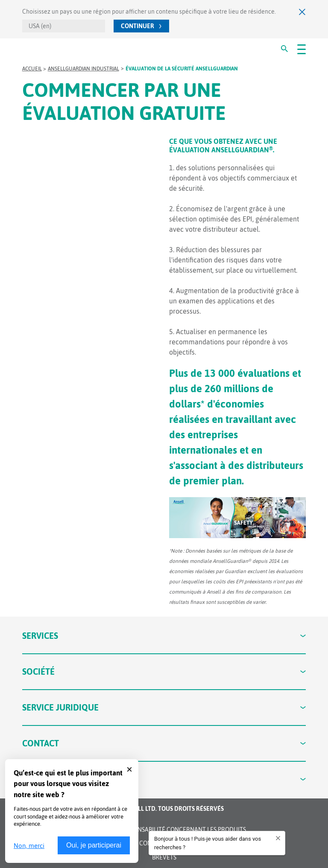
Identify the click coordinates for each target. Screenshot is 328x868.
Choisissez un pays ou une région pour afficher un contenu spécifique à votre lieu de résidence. (149, 12)
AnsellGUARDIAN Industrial (83, 69)
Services (164, 636)
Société (164, 671)
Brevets (164, 857)
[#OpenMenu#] (302, 49)
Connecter (164, 779)
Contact (164, 743)
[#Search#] (284, 49)
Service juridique (164, 707)
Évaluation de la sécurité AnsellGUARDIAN (182, 69)
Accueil (32, 69)
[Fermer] (302, 12)
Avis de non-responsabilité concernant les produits (164, 830)
